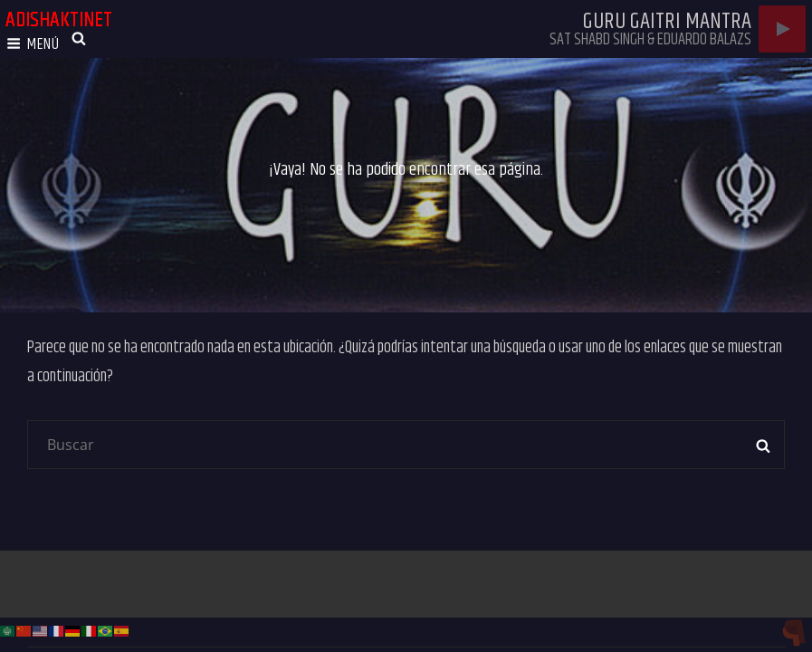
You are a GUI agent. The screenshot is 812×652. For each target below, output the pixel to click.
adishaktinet (59, 20)
